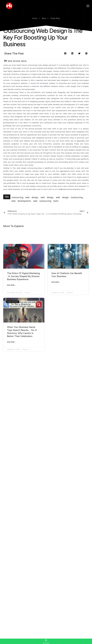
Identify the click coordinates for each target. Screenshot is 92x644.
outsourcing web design (25, 201)
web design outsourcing (69, 201)
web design (47, 201)
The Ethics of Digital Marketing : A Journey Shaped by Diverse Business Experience (23, 319)
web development (21, 205)
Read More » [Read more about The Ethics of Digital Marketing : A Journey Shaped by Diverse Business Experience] (11, 328)
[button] (65, 54)
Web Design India (17, 61)
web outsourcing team (46, 205)
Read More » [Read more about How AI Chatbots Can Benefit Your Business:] (56, 325)
